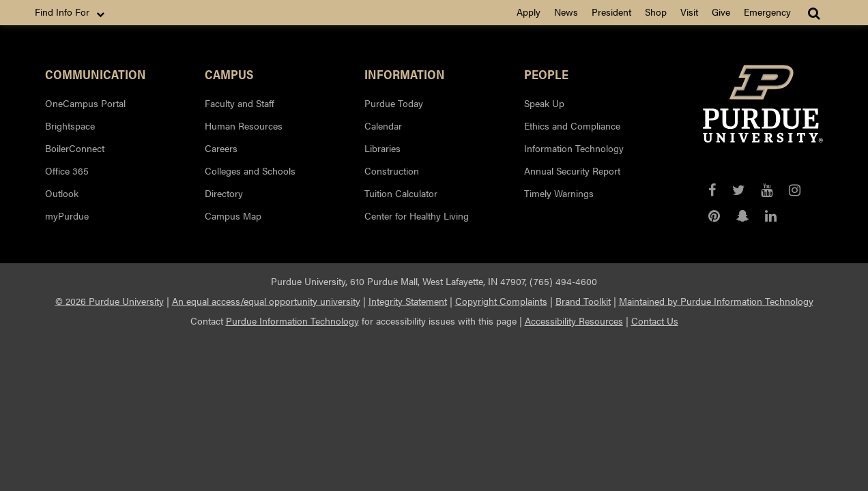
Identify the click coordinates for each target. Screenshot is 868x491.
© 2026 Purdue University (110, 301)
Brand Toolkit (583, 301)
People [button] (546, 74)
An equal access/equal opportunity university (266, 301)
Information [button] (405, 74)
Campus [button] (229, 74)
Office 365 (67, 170)
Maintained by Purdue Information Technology (716, 301)
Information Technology (574, 148)
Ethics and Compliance (572, 125)
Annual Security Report (572, 170)
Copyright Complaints (501, 301)
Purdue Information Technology (292, 321)
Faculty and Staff (240, 103)
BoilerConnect (75, 148)
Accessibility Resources (574, 321)
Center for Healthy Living (417, 215)
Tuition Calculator (401, 193)
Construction (392, 170)
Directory (224, 193)
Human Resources (244, 125)
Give (721, 12)
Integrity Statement (408, 301)
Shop (656, 12)
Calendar (383, 125)
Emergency (767, 12)
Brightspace (70, 125)
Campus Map (233, 215)
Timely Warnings (559, 193)
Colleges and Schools (250, 170)
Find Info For (71, 12)
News (566, 12)
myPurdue (67, 215)
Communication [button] (96, 74)
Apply (529, 12)
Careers (221, 148)
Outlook (62, 193)
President (611, 12)
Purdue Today (394, 103)
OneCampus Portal (85, 103)
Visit (689, 12)
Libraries (382, 148)
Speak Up (544, 103)
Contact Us (655, 321)
